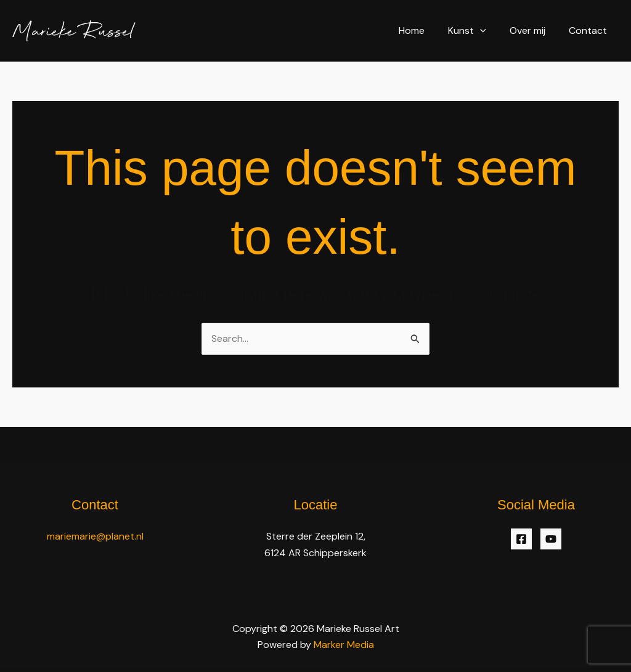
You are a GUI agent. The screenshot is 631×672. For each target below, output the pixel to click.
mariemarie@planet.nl (95, 537)
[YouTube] (551, 540)
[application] (489, 30)
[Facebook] (521, 540)
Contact (590, 30)
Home (425, 30)
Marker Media (344, 645)
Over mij (533, 30)
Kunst (476, 30)
